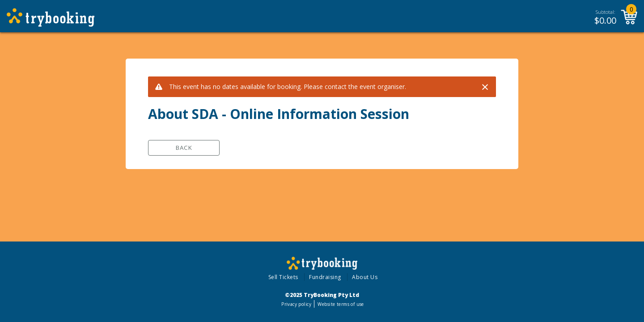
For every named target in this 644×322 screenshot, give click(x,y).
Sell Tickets (283, 277)
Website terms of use (341, 304)
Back (184, 148)
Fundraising (325, 277)
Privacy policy (296, 304)
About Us (365, 277)
